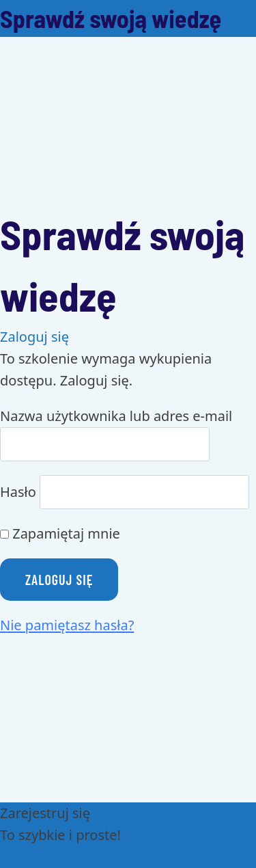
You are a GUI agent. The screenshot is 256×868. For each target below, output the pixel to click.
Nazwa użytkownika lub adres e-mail (116, 416)
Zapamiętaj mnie (60, 533)
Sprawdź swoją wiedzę (111, 18)
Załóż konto (37, 857)
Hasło (18, 492)
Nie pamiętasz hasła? (67, 625)
